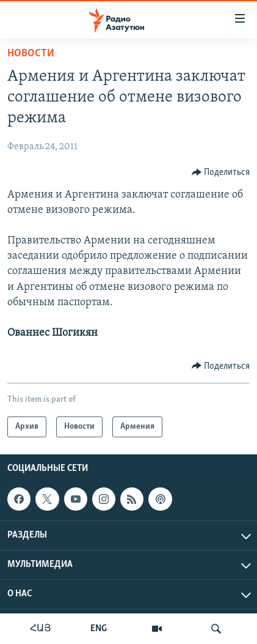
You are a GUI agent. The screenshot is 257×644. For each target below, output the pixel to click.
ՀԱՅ (41, 629)
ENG (99, 629)
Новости (31, 54)
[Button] (221, 172)
